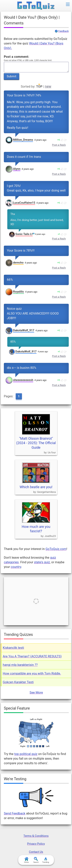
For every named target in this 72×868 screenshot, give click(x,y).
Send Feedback (15, 813)
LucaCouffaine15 (24, 203)
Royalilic (19, 292)
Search (36, 860)
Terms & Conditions (36, 836)
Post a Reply (59, 145)
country (16, 567)
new (48, 86)
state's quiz (42, 562)
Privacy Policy (36, 844)
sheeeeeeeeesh (23, 380)
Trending (46, 860)
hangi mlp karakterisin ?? (20, 665)
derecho (18, 263)
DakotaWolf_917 (24, 330)
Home (26, 860)
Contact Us (36, 852)
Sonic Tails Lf (24, 234)
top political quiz (26, 754)
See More (36, 693)
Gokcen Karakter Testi (18, 682)
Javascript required (36, 67)
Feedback (63, 31)
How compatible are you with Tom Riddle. (32, 673)
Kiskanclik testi (14, 648)
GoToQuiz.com (56, 549)
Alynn (17, 169)
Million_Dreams (23, 140)
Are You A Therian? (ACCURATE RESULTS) (32, 656)
